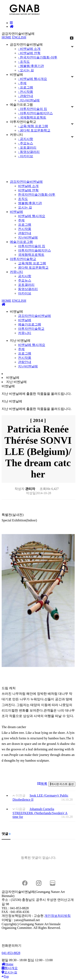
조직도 (23, 199)
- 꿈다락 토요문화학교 (34, 130)
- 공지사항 (26, 139)
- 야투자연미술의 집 (33, 109)
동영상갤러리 (28, 289)
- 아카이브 (26, 156)
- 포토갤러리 (27, 148)
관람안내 (25, 233)
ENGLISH (19, 37)
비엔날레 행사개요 (32, 216)
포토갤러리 (26, 285)
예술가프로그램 (21, 242)
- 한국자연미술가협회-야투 (38, 57)
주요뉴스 (25, 280)
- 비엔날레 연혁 (29, 53)
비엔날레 (16, 212)
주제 (21, 220)
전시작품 (25, 229)
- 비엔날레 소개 (29, 49)
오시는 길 (25, 207)
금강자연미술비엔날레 (26, 182)
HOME (6, 37)
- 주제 (22, 83)
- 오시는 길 (26, 70)
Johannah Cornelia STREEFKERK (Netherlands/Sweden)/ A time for (40, 813)
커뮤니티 (16, 272)
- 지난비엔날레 (29, 100)
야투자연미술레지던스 (34, 250)
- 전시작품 (26, 92)
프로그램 (25, 225)
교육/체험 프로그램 (32, 263)
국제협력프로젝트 (31, 255)
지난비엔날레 (28, 237)
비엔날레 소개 (28, 186)
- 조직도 (24, 62)
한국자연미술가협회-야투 (37, 195)
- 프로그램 (26, 87)
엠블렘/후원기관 (30, 203)
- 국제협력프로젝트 (32, 117)
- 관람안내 (26, 96)
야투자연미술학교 (23, 259)
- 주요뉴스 (26, 143)
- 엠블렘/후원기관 (31, 66)
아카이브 (25, 293)
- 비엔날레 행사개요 (33, 79)
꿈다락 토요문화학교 (33, 268)
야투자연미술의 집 (32, 246)
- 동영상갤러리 (29, 152)
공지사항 (25, 276)
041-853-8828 (11, 953)
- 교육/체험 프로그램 (33, 126)
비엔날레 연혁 (28, 190)
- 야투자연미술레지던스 (35, 113)
